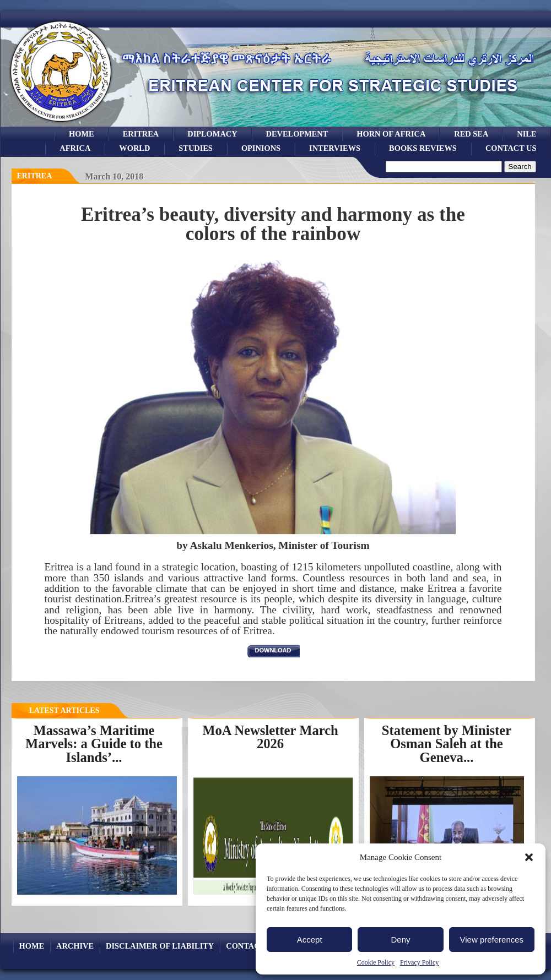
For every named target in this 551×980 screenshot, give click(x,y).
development (297, 134)
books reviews (423, 148)
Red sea (471, 134)
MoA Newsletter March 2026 (270, 737)
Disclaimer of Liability (160, 946)
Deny (400, 940)
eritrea (141, 134)
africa (75, 148)
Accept (310, 940)
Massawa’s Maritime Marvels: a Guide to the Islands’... (94, 744)
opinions (261, 148)
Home (82, 134)
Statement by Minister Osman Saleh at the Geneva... (447, 744)
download (273, 650)
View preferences (492, 940)
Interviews (335, 148)
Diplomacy (212, 134)
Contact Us (511, 148)
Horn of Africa (391, 134)
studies (196, 148)
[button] (529, 857)
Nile (526, 134)
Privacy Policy (419, 962)
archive (75, 946)
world (134, 148)
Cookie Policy (376, 962)
